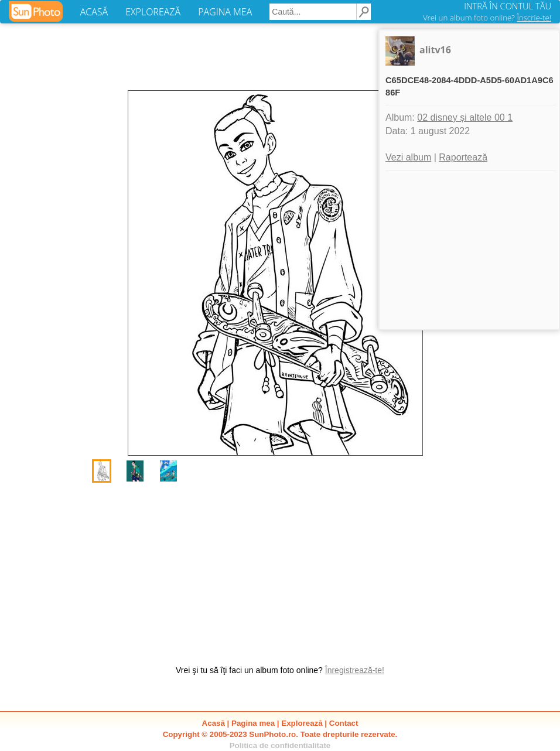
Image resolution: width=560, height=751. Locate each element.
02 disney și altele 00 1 (465, 117)
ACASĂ (94, 12)
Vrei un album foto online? (487, 18)
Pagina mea (253, 723)
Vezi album (408, 157)
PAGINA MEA (225, 12)
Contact (344, 723)
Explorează (302, 723)
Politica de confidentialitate (280, 745)
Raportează (463, 157)
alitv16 (435, 50)
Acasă (214, 723)
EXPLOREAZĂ (153, 12)
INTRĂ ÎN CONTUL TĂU (508, 6)
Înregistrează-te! (355, 670)
